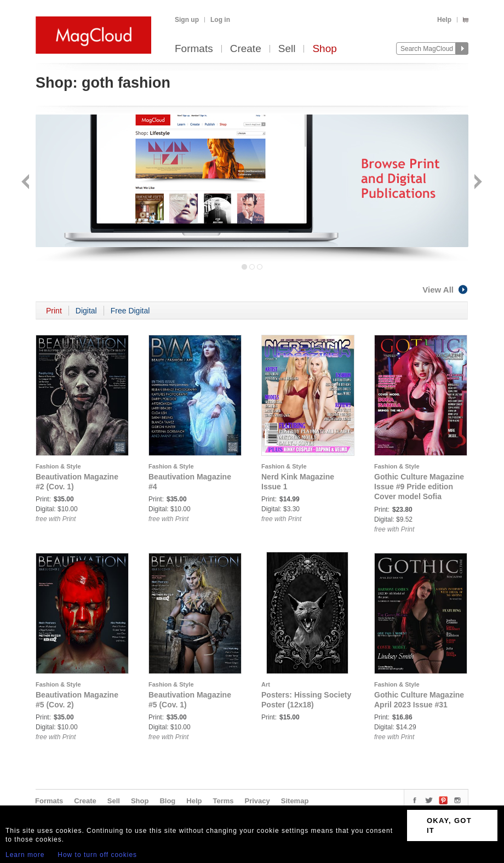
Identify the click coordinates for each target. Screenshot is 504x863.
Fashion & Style (58, 466)
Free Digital (130, 311)
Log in (220, 20)
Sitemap (295, 801)
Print (54, 311)
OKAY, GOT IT (449, 825)
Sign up (187, 20)
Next (477, 183)
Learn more (25, 855)
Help (444, 20)
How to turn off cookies (97, 855)
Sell (287, 49)
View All (445, 290)
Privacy (257, 801)
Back (27, 183)
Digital (86, 311)
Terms (223, 801)
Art (266, 684)
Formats (194, 49)
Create (246, 49)
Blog (167, 801)
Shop (324, 49)
